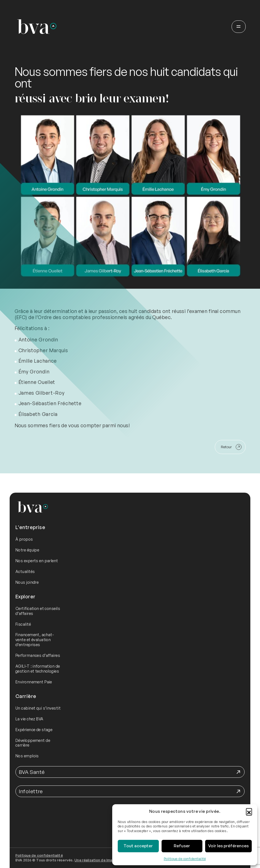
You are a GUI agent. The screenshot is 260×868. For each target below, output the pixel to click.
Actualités (25, 571)
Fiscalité (23, 624)
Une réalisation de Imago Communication (109, 860)
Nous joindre (27, 582)
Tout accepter (138, 846)
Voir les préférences (228, 846)
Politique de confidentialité (185, 859)
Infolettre (31, 791)
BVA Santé (32, 772)
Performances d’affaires (38, 655)
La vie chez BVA (30, 719)
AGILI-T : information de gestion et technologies (38, 669)
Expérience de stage (34, 730)
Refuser (182, 846)
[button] (249, 811)
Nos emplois (27, 756)
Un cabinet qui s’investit (38, 708)
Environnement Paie (34, 682)
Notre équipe (27, 550)
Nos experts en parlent (37, 561)
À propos (24, 539)
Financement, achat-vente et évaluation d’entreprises (35, 640)
